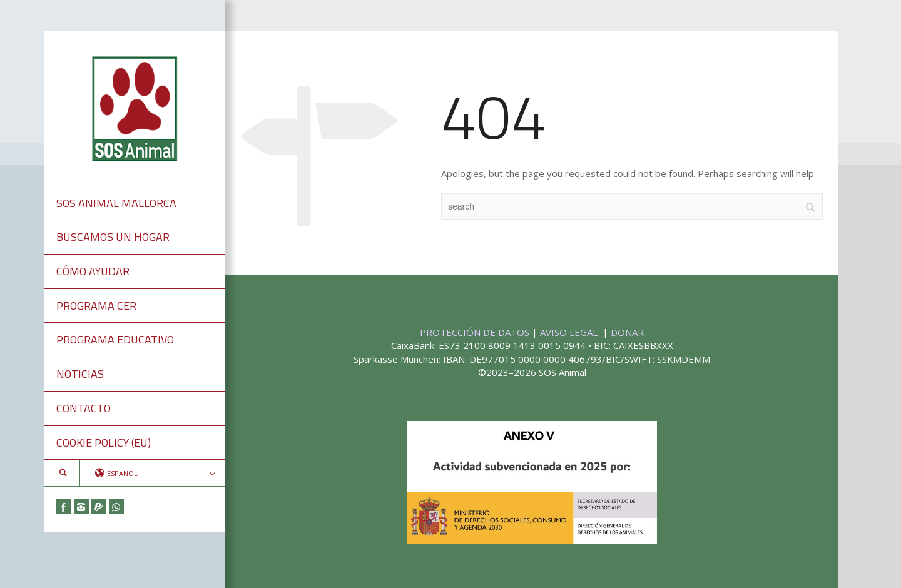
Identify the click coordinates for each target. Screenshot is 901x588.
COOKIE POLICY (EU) (104, 443)
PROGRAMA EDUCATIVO (115, 339)
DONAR (627, 332)
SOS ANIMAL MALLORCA (116, 203)
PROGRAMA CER (96, 306)
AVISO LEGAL (570, 332)
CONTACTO (84, 408)
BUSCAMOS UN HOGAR (113, 237)
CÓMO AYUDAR (93, 271)
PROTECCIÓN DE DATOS (476, 332)
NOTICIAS (80, 374)
